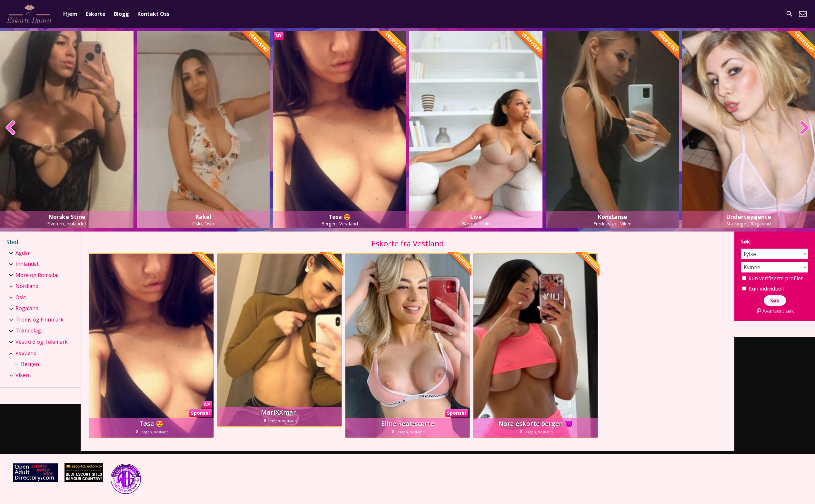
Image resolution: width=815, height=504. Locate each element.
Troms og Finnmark (40, 320)
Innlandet (27, 264)
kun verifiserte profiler (773, 278)
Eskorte (96, 14)
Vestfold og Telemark (42, 342)
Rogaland (27, 308)
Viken (22, 375)
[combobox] (775, 254)
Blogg (121, 14)
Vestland (26, 353)
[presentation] (11, 128)
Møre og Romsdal (37, 275)
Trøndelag (28, 331)
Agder (23, 253)
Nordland (27, 286)
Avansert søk (775, 311)
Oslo (21, 297)
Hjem (70, 14)
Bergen (30, 364)
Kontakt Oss (153, 14)
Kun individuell (763, 289)
